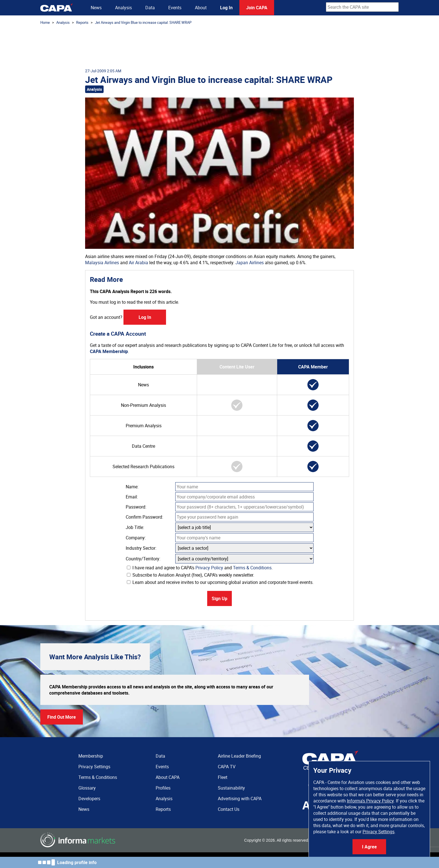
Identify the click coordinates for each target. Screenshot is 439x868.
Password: (136, 507)
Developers (89, 799)
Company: (136, 538)
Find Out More (62, 717)
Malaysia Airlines (102, 263)
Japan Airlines (250, 263)
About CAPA (168, 777)
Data (150, 8)
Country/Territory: (143, 559)
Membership (91, 756)
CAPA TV (227, 767)
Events (175, 8)
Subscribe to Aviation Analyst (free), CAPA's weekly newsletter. (191, 575)
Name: (132, 487)
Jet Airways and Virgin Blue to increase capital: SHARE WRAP (143, 22)
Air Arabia (138, 263)
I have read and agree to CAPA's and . (200, 568)
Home (45, 22)
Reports (82, 22)
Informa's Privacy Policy (370, 801)
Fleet (223, 777)
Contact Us (229, 809)
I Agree (369, 847)
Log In (226, 8)
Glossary (87, 788)
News (96, 8)
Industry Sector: (141, 548)
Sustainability (231, 788)
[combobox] (362, 7)
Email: (132, 497)
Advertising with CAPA (240, 799)
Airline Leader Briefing (239, 756)
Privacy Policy (209, 568)
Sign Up (219, 598)
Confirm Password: (144, 517)
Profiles (163, 788)
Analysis (123, 8)
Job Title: (135, 527)
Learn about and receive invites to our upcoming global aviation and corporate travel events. (220, 582)
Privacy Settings (379, 832)
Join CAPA (257, 8)
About (201, 8)
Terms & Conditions (252, 568)
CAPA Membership (109, 351)
